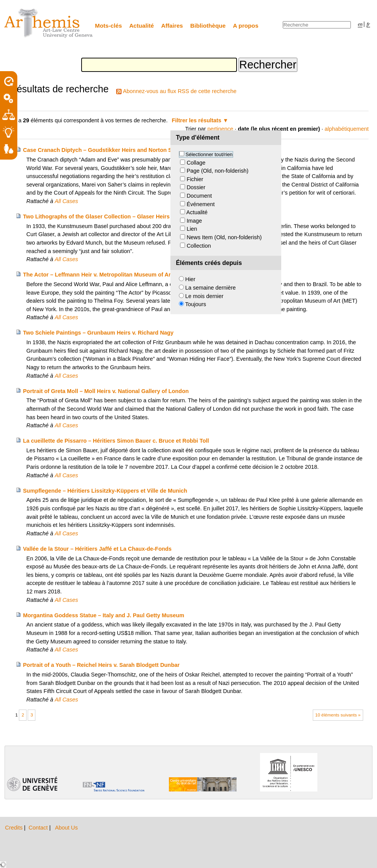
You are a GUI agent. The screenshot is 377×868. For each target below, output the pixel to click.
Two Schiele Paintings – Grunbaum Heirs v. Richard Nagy (98, 333)
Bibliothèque (208, 26)
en (360, 24)
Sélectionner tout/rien (209, 154)
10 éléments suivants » (338, 715)
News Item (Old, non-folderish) (224, 237)
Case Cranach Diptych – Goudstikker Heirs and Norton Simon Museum (116, 150)
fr (368, 24)
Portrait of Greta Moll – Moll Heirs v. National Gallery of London (106, 391)
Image (194, 221)
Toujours (195, 304)
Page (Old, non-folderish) (218, 171)
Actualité (142, 26)
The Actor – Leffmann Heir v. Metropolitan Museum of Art (98, 275)
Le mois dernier (204, 296)
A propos (246, 26)
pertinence (220, 129)
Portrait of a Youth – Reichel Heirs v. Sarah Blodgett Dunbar (101, 665)
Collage (196, 163)
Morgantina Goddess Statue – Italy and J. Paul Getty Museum (104, 615)
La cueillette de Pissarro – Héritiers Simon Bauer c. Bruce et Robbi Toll (116, 441)
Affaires (172, 26)
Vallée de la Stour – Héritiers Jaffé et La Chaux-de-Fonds (97, 549)
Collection (199, 246)
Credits (15, 828)
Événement (201, 204)
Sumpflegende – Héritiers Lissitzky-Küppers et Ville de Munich (105, 491)
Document (199, 196)
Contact (39, 828)
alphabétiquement (347, 129)
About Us (66, 828)
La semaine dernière (211, 288)
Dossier (196, 187)
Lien (192, 229)
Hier (190, 279)
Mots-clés (108, 26)
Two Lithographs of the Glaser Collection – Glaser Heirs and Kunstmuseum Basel (130, 217)
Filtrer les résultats (197, 120)
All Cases (66, 201)
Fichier (195, 179)
